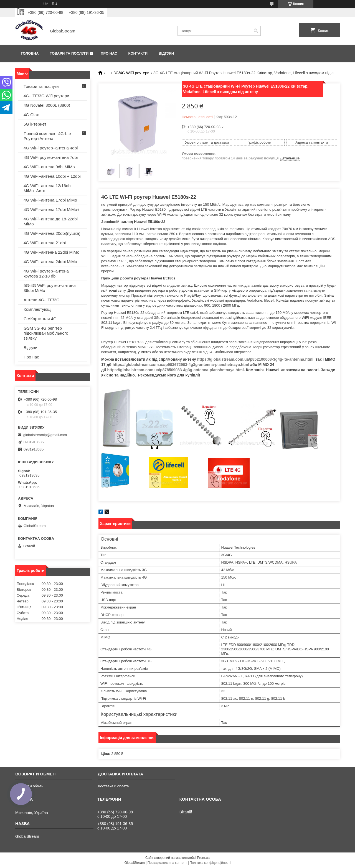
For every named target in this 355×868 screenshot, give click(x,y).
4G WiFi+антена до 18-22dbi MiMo (51, 221)
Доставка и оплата (113, 786)
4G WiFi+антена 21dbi (45, 243)
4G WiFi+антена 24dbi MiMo (50, 262)
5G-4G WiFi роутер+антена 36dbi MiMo (50, 288)
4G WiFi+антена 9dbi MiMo (49, 167)
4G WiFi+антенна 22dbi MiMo (51, 252)
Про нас (109, 53)
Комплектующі (38, 309)
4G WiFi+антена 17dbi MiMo (50, 200)
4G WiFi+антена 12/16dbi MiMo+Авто (48, 188)
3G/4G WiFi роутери (132, 73)
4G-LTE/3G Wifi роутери (46, 96)
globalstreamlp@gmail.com (45, 435)
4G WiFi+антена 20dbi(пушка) (52, 233)
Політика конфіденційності (210, 863)
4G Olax (31, 115)
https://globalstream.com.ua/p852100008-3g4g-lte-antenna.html (255, 359)
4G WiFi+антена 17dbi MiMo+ (52, 209)
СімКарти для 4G (40, 319)
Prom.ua (203, 858)
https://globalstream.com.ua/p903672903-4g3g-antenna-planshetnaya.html (181, 365)
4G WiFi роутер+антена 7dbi (51, 157)
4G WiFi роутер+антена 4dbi (51, 148)
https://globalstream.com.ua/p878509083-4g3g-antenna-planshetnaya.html (175, 370)
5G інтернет (35, 124)
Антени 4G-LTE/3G (42, 300)
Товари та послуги (69, 53)
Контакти (138, 53)
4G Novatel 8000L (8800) (47, 105)
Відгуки (166, 53)
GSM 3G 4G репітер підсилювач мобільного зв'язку (46, 333)
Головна (30, 53)
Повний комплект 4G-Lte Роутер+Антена (47, 136)
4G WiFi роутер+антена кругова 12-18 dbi (46, 273)
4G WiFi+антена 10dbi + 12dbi (52, 176)
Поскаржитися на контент (167, 863)
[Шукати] (256, 31)
